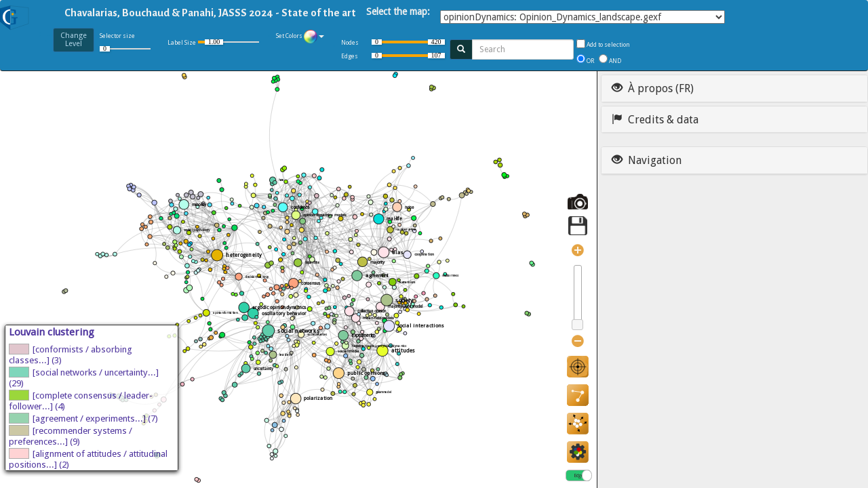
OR (592, 61)
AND (615, 61)
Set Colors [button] (300, 37)
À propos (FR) (653, 88)
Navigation (647, 160)
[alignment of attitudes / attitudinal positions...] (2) (88, 459)
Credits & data (655, 120)
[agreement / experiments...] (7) (83, 418)
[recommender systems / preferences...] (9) (71, 436)
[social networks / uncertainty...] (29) (84, 378)
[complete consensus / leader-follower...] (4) (81, 401)
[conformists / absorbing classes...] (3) (71, 354)
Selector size (125, 44)
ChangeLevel (74, 40)
